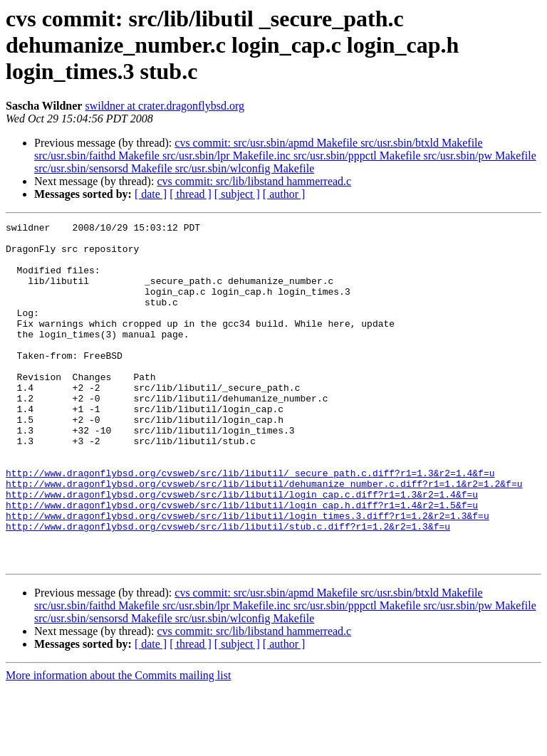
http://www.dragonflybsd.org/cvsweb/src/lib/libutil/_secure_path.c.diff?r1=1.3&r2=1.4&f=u (250, 524)
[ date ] (151, 194)
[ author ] (284, 194)
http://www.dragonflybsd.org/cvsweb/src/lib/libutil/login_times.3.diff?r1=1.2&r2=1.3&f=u (248, 575)
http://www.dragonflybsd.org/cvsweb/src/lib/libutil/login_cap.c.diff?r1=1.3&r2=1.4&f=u (242, 550)
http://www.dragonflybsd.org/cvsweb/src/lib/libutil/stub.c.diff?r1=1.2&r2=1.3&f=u (228, 588)
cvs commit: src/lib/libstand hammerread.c (254, 181)
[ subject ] (237, 194)
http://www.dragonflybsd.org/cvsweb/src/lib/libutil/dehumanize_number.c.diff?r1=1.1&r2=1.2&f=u (264, 537)
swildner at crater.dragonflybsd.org (165, 106)
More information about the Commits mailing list (118, 744)
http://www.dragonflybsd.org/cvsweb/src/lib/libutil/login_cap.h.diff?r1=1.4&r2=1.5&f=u (242, 562)
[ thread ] (191, 194)
